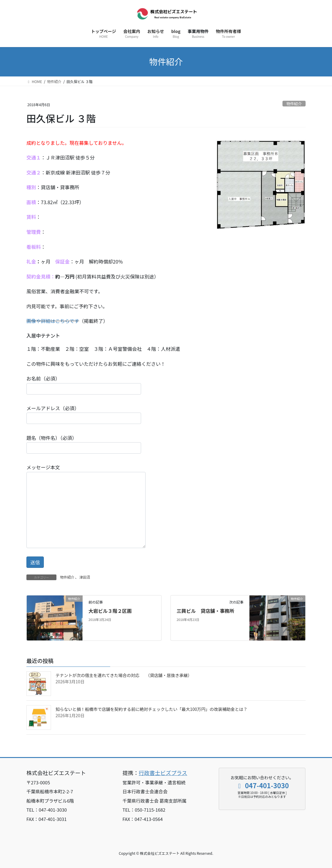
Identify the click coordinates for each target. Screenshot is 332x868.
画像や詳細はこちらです (53, 321)
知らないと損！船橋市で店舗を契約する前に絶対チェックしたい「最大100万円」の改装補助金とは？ (151, 709)
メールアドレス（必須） (84, 414)
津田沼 (85, 577)
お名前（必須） (84, 385)
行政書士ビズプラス (163, 773)
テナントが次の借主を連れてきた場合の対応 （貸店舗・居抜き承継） (124, 675)
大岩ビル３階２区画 (110, 611)
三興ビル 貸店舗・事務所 (205, 611)
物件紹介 (294, 104)
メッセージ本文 (86, 506)
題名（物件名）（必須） (84, 444)
